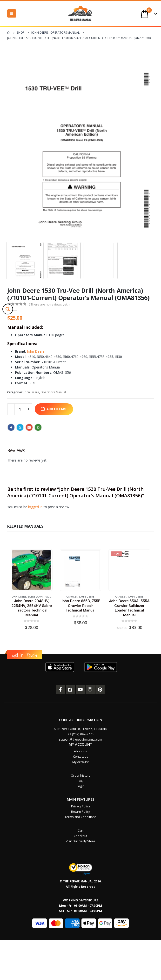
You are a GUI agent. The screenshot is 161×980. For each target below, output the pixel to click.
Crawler (72, 597)
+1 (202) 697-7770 (80, 734)
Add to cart (57, 409)
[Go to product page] (32, 570)
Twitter (20, 427)
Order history (80, 776)
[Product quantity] (20, 409)
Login (80, 786)
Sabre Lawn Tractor (41, 597)
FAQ (80, 781)
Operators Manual (53, 392)
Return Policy (80, 812)
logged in (35, 507)
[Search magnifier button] (8, 309)
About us (80, 751)
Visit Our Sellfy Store (80, 841)
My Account (80, 762)
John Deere (36, 351)
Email (29, 427)
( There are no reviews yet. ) (49, 304)
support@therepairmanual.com (81, 740)
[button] (12, 13)
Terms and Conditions (80, 817)
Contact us (81, 757)
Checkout (80, 836)
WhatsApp (38, 427)
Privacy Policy (80, 806)
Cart (80, 831)
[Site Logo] (80, 13)
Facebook (11, 427)
